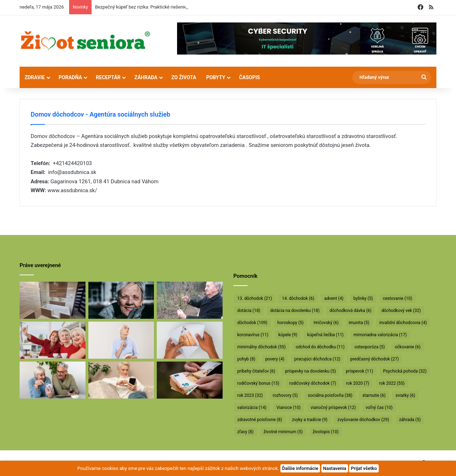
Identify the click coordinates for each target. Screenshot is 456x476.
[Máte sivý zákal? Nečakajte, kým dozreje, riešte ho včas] (121, 300)
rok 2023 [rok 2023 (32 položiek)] (250, 395)
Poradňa (71, 77)
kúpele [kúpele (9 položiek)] (288, 335)
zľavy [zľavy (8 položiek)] (245, 432)
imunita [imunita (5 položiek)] (359, 323)
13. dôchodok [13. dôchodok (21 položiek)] (255, 298)
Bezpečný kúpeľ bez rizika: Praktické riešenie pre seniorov (154, 7)
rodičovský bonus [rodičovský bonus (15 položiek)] (258, 383)
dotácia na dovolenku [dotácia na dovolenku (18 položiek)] (295, 311)
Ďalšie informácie (300, 468)
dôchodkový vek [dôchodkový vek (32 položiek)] (401, 311)
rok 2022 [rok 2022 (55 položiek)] (392, 383)
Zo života (184, 77)
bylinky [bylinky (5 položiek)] (363, 298)
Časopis (250, 77)
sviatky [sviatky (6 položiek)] (405, 395)
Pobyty (216, 77)
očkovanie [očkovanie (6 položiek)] (408, 347)
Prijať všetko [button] (364, 468)
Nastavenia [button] (335, 468)
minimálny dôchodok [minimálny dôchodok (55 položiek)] (261, 347)
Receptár (108, 77)
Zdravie (35, 77)
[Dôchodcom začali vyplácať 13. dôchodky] (190, 340)
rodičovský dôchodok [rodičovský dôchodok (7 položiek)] (313, 383)
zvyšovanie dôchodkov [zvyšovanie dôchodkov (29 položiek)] (363, 420)
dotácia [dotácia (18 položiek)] (249, 311)
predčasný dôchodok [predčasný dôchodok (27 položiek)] (374, 359)
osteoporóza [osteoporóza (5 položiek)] (370, 347)
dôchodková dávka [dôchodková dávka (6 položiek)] (351, 311)
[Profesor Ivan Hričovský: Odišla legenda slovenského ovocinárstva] (190, 300)
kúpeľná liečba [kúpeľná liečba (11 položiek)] (325, 335)
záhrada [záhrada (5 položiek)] (410, 420)
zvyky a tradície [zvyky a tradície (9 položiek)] (310, 420)
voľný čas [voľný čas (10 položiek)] (379, 408)
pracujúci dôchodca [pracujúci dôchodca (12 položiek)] (317, 359)
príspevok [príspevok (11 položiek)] (359, 371)
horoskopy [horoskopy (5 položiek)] (291, 323)
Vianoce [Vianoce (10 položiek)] (289, 408)
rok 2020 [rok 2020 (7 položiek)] (357, 383)
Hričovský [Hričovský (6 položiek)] (326, 323)
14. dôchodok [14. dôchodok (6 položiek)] (298, 298)
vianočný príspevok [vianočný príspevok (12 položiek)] (333, 408)
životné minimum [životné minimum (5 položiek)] (283, 432)
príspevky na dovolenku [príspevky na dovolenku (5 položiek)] (310, 371)
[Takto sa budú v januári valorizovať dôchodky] (121, 380)
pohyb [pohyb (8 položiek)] (246, 359)
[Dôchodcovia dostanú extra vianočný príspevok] (53, 340)
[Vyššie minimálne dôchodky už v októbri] (190, 380)
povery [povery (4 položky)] (275, 359)
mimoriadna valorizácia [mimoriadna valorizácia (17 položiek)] (380, 335)
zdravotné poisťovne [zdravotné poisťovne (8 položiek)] (260, 420)
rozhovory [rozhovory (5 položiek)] (285, 395)
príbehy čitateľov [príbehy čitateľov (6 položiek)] (256, 371)
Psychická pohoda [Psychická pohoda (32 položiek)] (405, 371)
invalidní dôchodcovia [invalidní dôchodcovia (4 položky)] (403, 323)
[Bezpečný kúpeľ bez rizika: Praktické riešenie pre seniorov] (53, 300)
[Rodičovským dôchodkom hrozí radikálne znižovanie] (121, 340)
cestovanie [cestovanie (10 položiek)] (398, 298)
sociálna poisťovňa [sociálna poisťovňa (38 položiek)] (330, 395)
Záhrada (146, 77)
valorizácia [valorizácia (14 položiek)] (252, 408)
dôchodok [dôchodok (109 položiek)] (252, 323)
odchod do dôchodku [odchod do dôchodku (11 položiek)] (320, 347)
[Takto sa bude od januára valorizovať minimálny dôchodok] (53, 380)
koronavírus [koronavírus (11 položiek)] (253, 335)
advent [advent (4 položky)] (334, 298)
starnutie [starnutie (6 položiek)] (374, 395)
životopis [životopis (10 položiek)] (326, 432)
